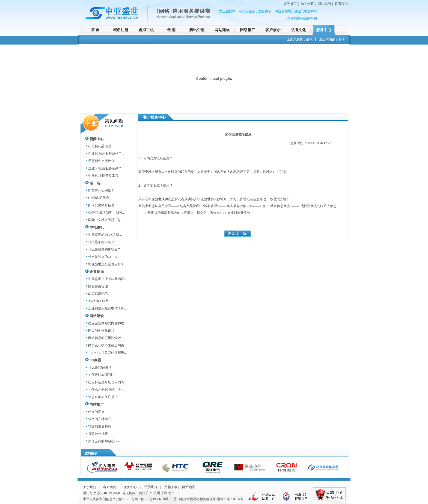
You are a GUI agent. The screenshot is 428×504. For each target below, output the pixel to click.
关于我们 (90, 487)
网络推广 (248, 30)
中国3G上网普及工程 (103, 176)
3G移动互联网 (98, 301)
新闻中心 (94, 139)
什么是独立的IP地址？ (104, 249)
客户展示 (273, 30)
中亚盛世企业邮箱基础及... (107, 279)
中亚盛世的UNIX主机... (105, 235)
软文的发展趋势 (100, 426)
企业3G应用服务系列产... (106, 154)
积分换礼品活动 (100, 146)
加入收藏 (307, 4)
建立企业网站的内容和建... (107, 323)
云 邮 (171, 30)
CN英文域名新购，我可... (106, 213)
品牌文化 (298, 30)
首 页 (95, 30)
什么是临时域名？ (101, 242)
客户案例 (110, 487)
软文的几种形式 (100, 419)
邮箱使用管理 (98, 286)
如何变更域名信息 (101, 205)
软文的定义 (96, 412)
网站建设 (222, 30)
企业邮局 (94, 272)
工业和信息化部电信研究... (107, 308)
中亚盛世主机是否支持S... (107, 264)
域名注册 (121, 30)
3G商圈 (93, 360)
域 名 (93, 183)
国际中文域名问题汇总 (105, 220)
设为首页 (290, 4)
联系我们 (341, 4)
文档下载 (171, 487)
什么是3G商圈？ (100, 367)
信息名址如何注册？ (103, 397)
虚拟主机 (146, 30)
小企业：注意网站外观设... (107, 353)
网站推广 (94, 404)
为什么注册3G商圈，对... (106, 390)
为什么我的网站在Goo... (105, 441)
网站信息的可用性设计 (105, 338)
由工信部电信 (98, 294)
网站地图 (324, 4)
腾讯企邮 (197, 30)
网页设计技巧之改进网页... (107, 345)
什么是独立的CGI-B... (104, 257)
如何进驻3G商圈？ (102, 375)
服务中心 (324, 30)
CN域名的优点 (99, 198)
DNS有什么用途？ (101, 190)
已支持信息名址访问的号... (107, 382)
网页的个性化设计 (101, 331)
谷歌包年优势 (98, 434)
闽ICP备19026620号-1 (157, 499)
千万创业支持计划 (101, 161)
